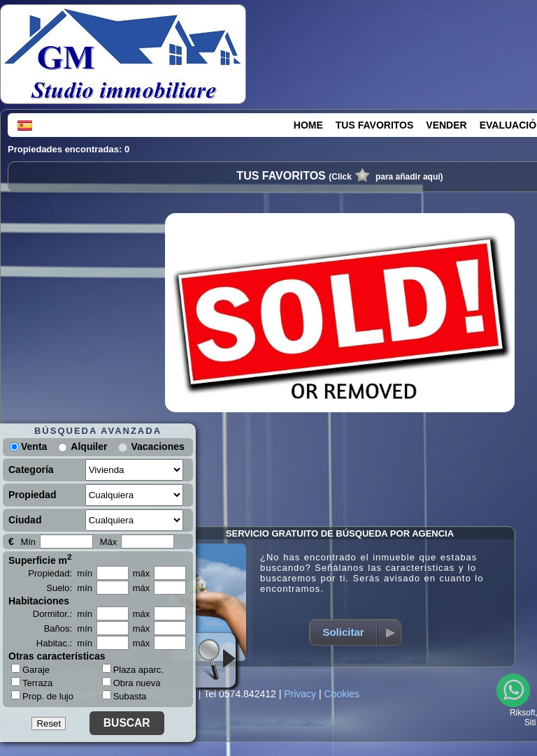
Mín (28, 542)
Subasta (124, 696)
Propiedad (32, 495)
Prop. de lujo (42, 696)
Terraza (32, 683)
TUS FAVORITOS (375, 125)
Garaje (30, 669)
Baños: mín (68, 628)
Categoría (31, 470)
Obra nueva (131, 683)
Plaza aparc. (133, 670)
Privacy (300, 694)
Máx (109, 542)
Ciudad (25, 520)
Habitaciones (39, 601)
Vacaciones (157, 446)
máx (142, 573)
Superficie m (40, 559)
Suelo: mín (69, 588)
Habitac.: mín (64, 643)
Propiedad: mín (60, 573)
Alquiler (89, 446)
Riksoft (523, 713)
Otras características (57, 656)
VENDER (446, 125)
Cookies (342, 694)
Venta (28, 446)
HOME (308, 125)
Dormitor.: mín (63, 614)
